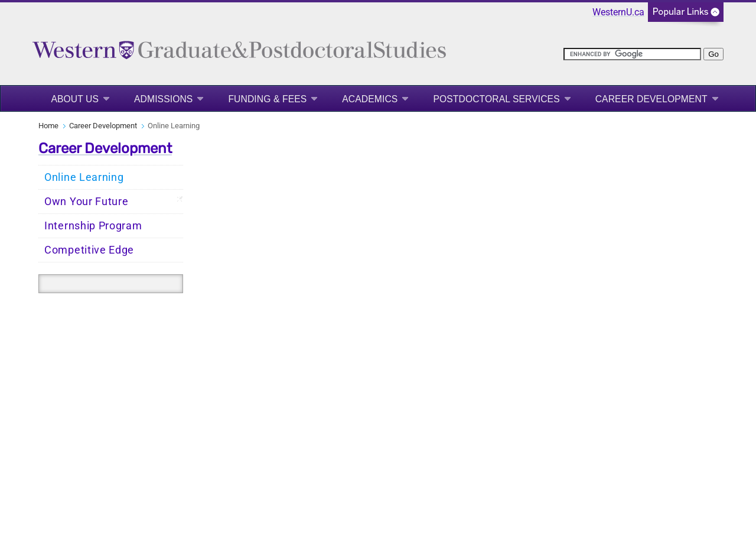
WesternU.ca (618, 12)
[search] (632, 54)
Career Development (651, 99)
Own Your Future (87, 202)
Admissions (163, 99)
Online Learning (84, 177)
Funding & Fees (267, 99)
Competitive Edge (89, 250)
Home (48, 126)
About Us (75, 99)
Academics (370, 99)
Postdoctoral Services (496, 99)
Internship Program (93, 226)
